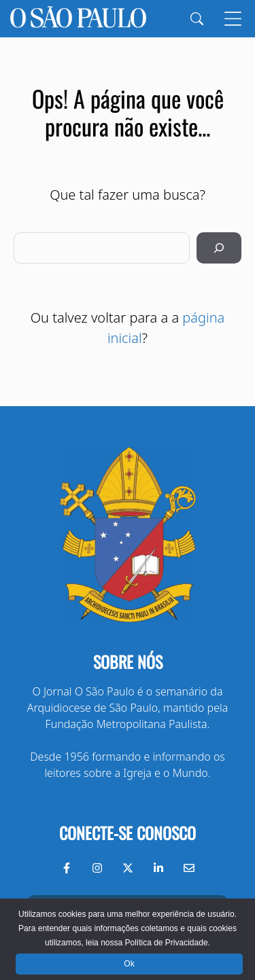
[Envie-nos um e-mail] (189, 868)
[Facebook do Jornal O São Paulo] (67, 868)
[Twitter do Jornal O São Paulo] (128, 868)
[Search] (197, 19)
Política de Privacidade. (167, 943)
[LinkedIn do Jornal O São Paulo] (158, 868)
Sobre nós (128, 661)
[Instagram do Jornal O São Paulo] (97, 868)
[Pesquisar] (219, 248)
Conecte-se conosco (128, 833)
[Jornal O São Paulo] (78, 19)
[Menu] (233, 19)
